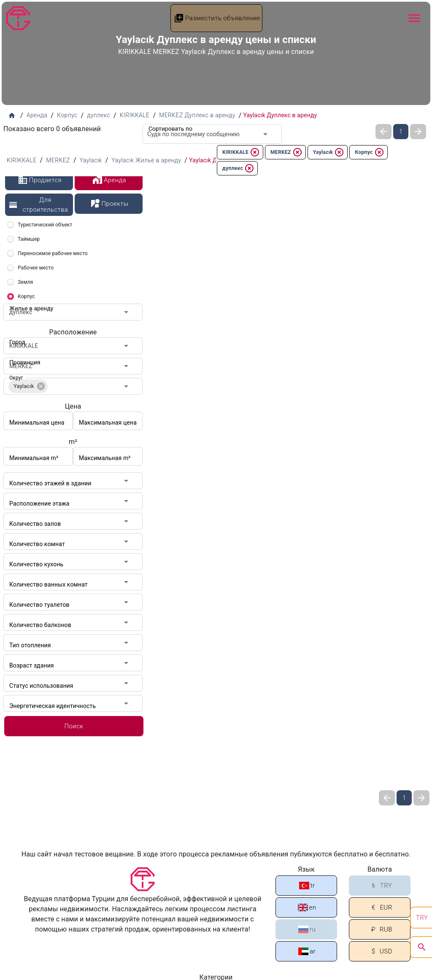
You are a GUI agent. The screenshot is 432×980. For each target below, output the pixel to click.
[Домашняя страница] (12, 116)
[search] (422, 947)
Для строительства (38, 205)
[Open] (265, 134)
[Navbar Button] (414, 18)
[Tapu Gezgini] (18, 18)
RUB (380, 930)
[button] (28, 386)
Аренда (109, 180)
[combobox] (212, 134)
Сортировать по (168, 124)
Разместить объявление (217, 18)
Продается (40, 180)
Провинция (23, 358)
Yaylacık (329, 152)
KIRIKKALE (241, 152)
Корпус (369, 152)
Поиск (74, 726)
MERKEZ (286, 152)
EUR (380, 908)
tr (307, 886)
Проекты (109, 204)
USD (380, 952)
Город (16, 337)
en (307, 907)
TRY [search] (422, 918)
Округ (16, 378)
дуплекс (238, 168)
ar (307, 951)
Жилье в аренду (29, 304)
